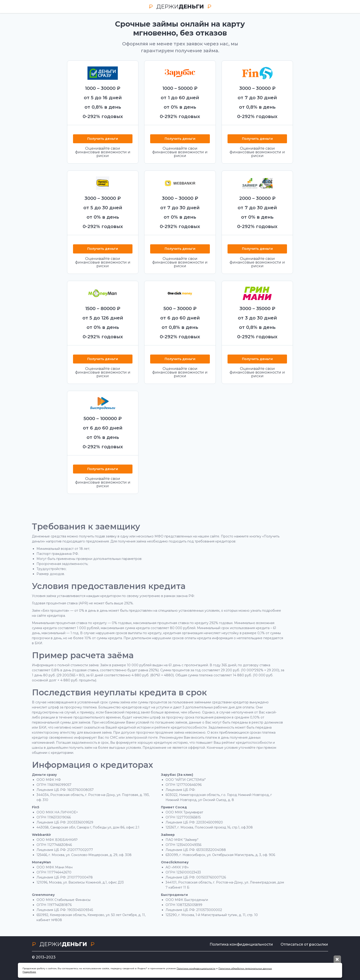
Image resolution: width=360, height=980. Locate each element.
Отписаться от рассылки (304, 944)
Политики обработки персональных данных (245, 968)
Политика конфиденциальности (239, 944)
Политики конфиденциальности (196, 968)
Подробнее (29, 972)
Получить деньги (103, 139)
